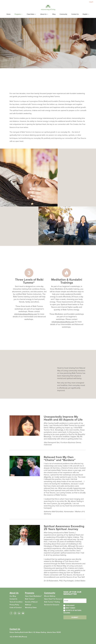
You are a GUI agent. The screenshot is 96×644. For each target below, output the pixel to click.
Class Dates (30, 14)
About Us (43, 14)
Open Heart (69, 605)
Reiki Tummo (69, 608)
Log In (91, 2)
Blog (54, 14)
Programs (18, 14)
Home (8, 14)
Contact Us (75, 14)
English (85, 14)
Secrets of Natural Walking (72, 612)
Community (63, 14)
